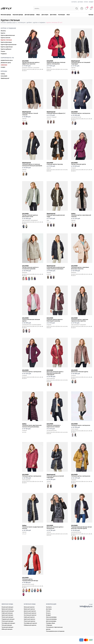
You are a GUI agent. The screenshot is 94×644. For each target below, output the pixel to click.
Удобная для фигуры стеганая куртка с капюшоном (56, 62)
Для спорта (45, 15)
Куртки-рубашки (6, 49)
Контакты (49, 607)
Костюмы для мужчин (30, 615)
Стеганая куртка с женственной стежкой (81, 215)
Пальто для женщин (7, 617)
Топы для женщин (7, 625)
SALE (68, 15)
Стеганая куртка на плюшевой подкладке (81, 62)
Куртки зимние (5, 38)
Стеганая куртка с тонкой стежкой (30, 113)
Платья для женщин (7, 621)
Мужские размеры (51, 619)
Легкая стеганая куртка (78, 163)
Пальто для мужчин (30, 621)
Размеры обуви (50, 623)
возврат (91, 2)
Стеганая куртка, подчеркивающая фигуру (30, 579)
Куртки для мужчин (29, 619)
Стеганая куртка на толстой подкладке (55, 476)
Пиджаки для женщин (8, 619)
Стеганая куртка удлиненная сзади (56, 215)
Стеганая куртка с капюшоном (81, 113)
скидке (3, 67)
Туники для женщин (7, 627)
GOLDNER (4, 76)
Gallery (3, 74)
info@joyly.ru (86, 606)
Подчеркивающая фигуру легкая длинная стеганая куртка (81, 527)
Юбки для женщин (7, 629)
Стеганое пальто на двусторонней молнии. (33, 527)
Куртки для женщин (7, 615)
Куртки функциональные (9, 44)
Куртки (3, 33)
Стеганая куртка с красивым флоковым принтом (80, 267)
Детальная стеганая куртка (80, 371)
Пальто (3, 51)
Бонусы (48, 613)
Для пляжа (53, 15)
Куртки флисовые (6, 42)
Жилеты (3, 31)
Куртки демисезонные (8, 35)
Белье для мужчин (29, 607)
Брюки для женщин (7, 609)
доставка (80, 2)
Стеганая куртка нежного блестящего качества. (55, 319)
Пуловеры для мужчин (30, 623)
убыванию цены (6, 63)
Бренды (91, 15)
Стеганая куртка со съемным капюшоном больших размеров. (32, 164)
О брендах (49, 625)
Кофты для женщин (7, 613)
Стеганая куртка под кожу (55, 163)
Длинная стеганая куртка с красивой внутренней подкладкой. (55, 372)
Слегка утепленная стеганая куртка (31, 319)
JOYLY (6, 8)
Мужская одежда (18, 15)
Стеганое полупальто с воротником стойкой (54, 425)
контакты (74, 2)
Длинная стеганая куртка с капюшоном (55, 527)
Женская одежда (6, 15)
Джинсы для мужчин (30, 611)
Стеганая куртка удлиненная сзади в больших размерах (56, 267)
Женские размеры (51, 617)
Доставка (49, 609)
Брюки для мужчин (29, 609)
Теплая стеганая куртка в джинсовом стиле (30, 215)
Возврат (48, 615)
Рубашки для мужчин (30, 625)
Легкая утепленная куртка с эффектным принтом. (31, 62)
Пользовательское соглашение (55, 631)
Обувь (38, 15)
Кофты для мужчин (29, 617)
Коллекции (62, 15)
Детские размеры (51, 621)
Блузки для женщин (7, 607)
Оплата (48, 611)
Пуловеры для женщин (8, 623)
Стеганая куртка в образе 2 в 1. (56, 113)
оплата (86, 2)
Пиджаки (4, 54)
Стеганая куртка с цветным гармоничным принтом (80, 319)
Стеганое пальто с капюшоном (81, 425)
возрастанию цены (7, 60)
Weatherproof (5, 78)
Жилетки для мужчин (30, 613)
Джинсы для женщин (8, 611)
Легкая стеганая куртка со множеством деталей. (30, 267)
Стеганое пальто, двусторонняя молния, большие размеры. (32, 425)
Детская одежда (30, 15)
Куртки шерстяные (7, 47)
